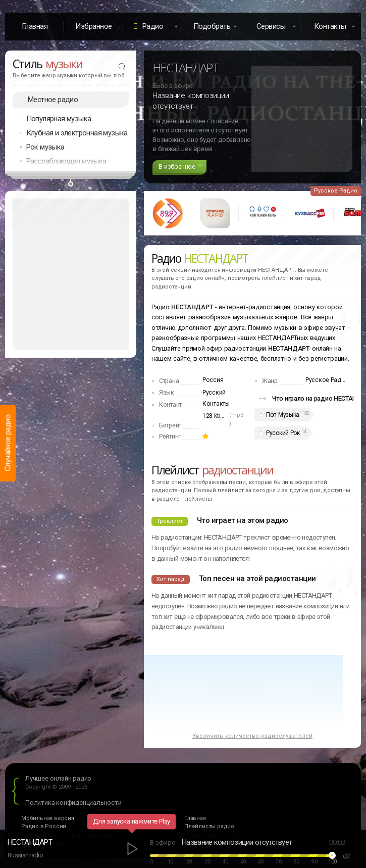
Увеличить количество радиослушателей (252, 736)
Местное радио (53, 100)
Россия (213, 380)
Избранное (94, 26)
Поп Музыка (283, 415)
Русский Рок (283, 433)
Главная (35, 26)
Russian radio (25, 855)
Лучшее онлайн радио (58, 778)
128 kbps (215, 416)
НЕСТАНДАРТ (30, 842)
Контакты (216, 404)
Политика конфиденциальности (73, 803)
